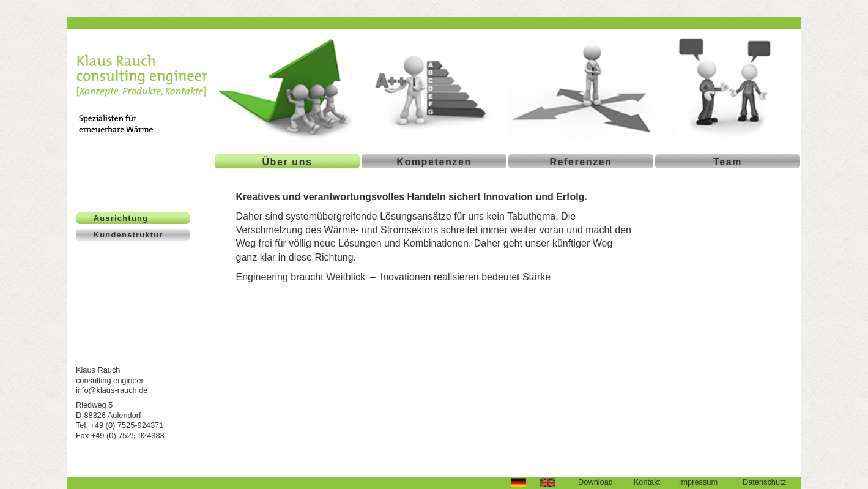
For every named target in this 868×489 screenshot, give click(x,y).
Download (595, 482)
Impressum (698, 482)
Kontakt (647, 482)
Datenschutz (764, 482)
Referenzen (581, 162)
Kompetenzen (434, 162)
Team (728, 162)
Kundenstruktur (128, 235)
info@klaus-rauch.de (112, 390)
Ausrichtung (121, 218)
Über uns (287, 162)
